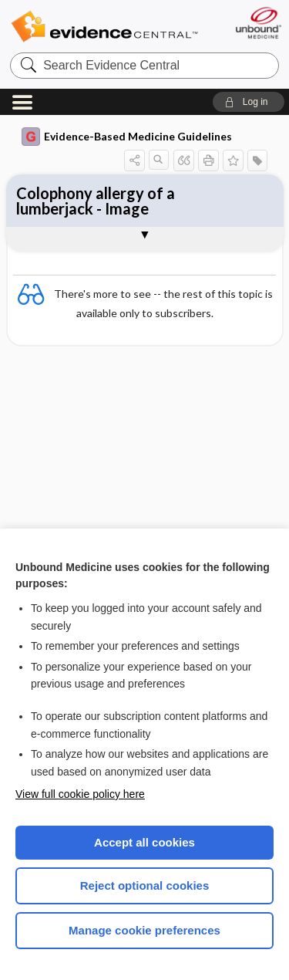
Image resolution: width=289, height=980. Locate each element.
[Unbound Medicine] (258, 23)
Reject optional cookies (145, 885)
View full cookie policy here (80, 794)
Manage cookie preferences (144, 930)
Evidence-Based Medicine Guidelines (127, 137)
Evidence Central (104, 27)
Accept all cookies (144, 842)
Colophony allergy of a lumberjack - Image (96, 201)
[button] (249, 102)
